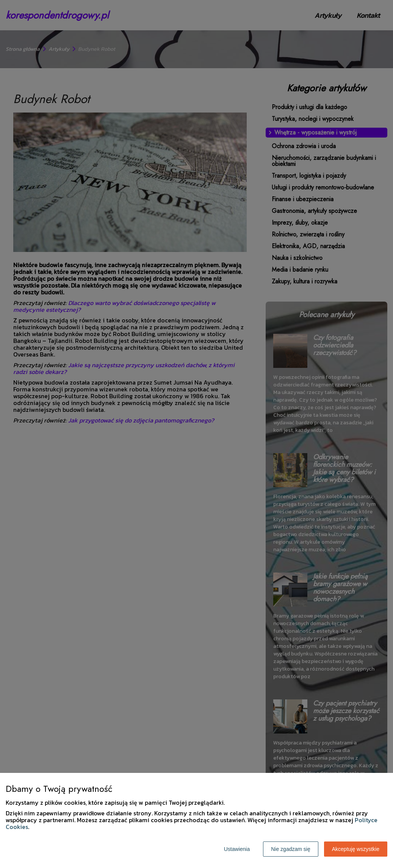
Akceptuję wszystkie (356, 849)
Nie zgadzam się (291, 849)
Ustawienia (237, 849)
